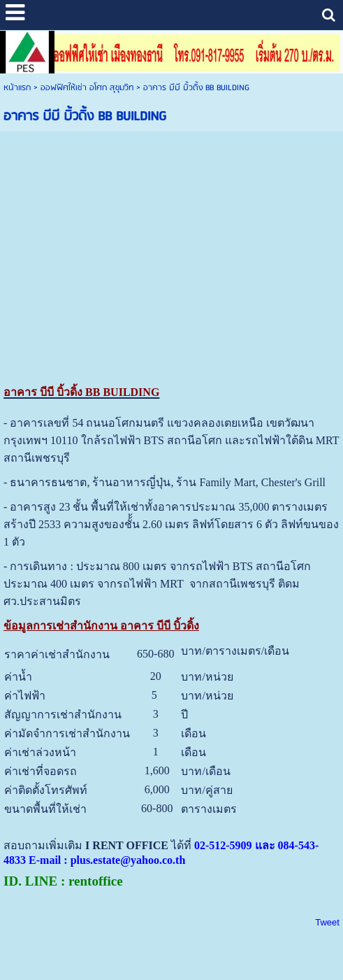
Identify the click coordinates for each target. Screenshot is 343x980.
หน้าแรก (17, 88)
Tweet (327, 922)
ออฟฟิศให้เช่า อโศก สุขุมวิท (87, 88)
